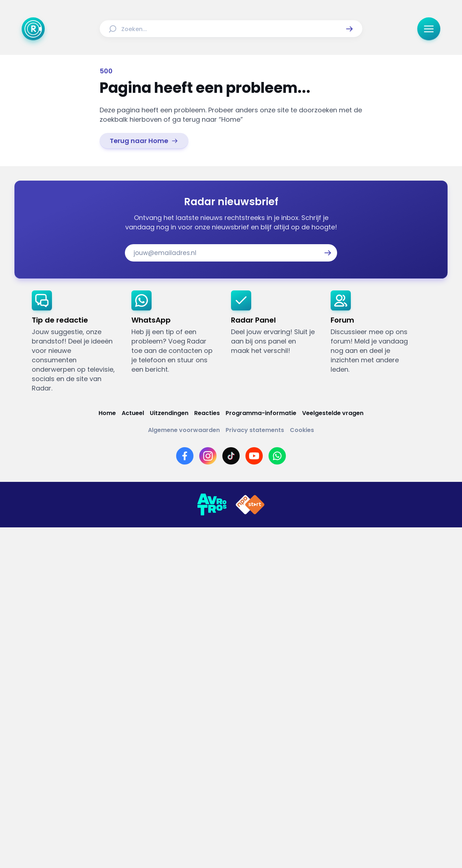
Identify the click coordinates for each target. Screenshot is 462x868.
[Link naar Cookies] (302, 430)
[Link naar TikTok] (231, 456)
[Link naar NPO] (250, 505)
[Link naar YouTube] (254, 456)
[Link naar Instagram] (208, 456)
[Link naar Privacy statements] (255, 430)
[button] (349, 29)
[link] (144, 141)
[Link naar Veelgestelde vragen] (333, 413)
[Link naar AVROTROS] (212, 505)
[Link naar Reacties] (207, 413)
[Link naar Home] (107, 413)
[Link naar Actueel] (133, 413)
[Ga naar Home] (33, 29)
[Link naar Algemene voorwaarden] (184, 430)
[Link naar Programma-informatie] (261, 413)
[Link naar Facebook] (185, 456)
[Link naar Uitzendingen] (169, 413)
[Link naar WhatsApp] (277, 456)
